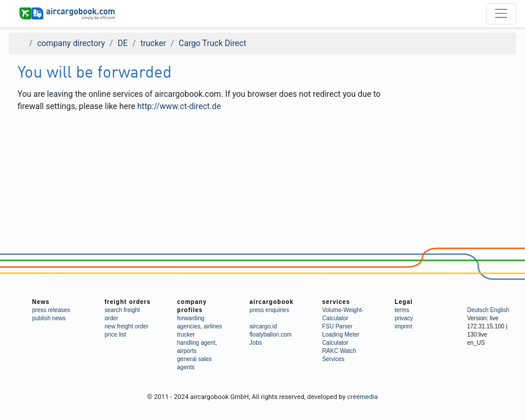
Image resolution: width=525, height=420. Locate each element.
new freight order (126, 326)
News (41, 302)
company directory (71, 43)
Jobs (256, 343)
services (336, 302)
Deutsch (478, 310)
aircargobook (272, 302)
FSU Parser (337, 326)
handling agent (197, 343)
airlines (213, 326)
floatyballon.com (271, 335)
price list (115, 335)
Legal (403, 302)
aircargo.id (263, 326)
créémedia (363, 397)
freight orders (127, 302)
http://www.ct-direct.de (179, 106)
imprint (403, 326)
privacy (404, 318)
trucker (153, 43)
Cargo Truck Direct (212, 43)
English (500, 310)
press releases (51, 310)
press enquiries (269, 310)
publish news (49, 318)
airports (187, 351)
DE (123, 43)
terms (402, 310)
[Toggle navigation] (501, 13)
